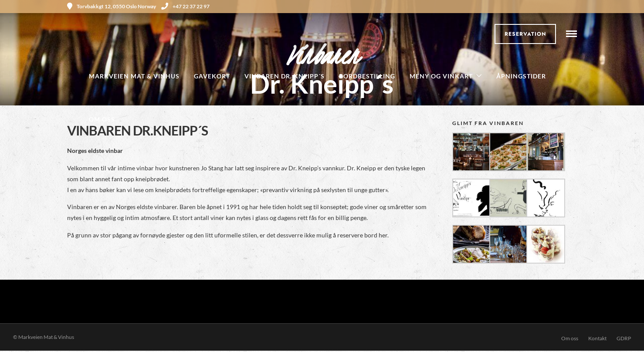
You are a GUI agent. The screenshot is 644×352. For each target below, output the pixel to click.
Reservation (525, 34)
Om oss (102, 119)
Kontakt (597, 338)
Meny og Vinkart (441, 76)
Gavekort (212, 76)
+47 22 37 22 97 (185, 6)
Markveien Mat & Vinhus (134, 76)
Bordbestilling (367, 76)
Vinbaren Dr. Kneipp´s (285, 76)
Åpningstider (521, 76)
